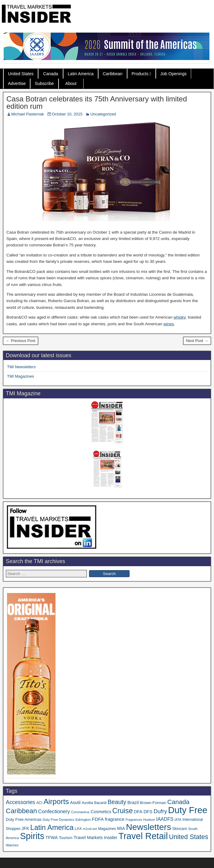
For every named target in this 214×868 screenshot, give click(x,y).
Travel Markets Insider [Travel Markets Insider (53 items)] (95, 838)
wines (169, 324)
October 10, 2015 (67, 114)
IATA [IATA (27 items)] (178, 820)
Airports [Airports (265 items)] (56, 801)
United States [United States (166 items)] (189, 837)
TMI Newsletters (21, 367)
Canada (51, 74)
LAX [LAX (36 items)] (78, 829)
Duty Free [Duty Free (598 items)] (188, 810)
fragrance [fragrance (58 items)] (115, 819)
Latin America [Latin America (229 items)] (52, 827)
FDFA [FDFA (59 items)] (98, 819)
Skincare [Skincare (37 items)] (180, 829)
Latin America (81, 74)
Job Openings (173, 74)
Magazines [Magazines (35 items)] (107, 829)
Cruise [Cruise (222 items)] (122, 811)
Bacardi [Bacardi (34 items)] (100, 803)
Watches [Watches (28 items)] (12, 845)
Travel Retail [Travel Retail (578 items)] (143, 836)
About (71, 83)
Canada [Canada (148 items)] (178, 802)
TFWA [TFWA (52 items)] (52, 838)
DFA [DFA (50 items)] (138, 812)
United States (21, 74)
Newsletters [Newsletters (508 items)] (148, 827)
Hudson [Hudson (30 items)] (149, 820)
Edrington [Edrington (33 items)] (83, 819)
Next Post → (197, 341)
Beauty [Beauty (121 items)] (117, 802)
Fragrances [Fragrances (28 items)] (134, 820)
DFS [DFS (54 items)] (148, 812)
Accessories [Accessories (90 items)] (20, 802)
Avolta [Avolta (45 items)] (87, 803)
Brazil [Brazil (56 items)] (133, 802)
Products (140, 74)
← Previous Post (21, 341)
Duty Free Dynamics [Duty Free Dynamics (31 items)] (59, 820)
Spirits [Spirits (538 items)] (32, 836)
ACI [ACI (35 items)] (39, 803)
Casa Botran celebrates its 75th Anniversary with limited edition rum (97, 102)
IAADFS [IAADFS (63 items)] (165, 819)
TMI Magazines (21, 376)
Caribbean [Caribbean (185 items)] (21, 811)
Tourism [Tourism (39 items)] (66, 838)
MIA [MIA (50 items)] (121, 828)
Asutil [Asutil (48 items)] (75, 803)
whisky (179, 317)
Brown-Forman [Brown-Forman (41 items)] (153, 803)
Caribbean (113, 74)
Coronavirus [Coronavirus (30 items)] (80, 812)
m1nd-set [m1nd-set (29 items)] (90, 829)
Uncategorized (103, 114)
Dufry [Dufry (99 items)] (160, 811)
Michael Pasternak (28, 114)
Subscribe (44, 83)
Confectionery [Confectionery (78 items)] (54, 812)
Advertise (17, 83)
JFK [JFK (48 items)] (25, 828)
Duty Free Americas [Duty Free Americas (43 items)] (24, 819)
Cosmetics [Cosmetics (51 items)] (101, 812)
